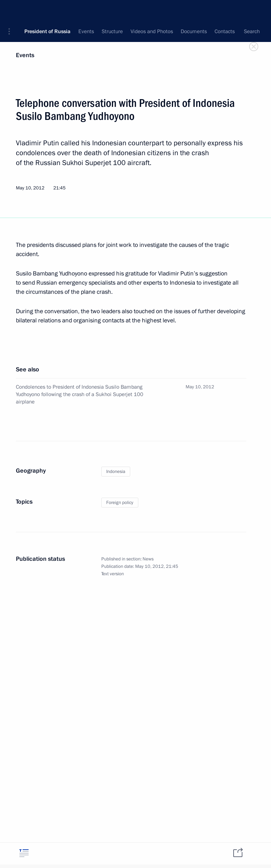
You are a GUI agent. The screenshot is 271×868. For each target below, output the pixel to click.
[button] (12, 11)
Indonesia (116, 472)
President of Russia (47, 11)
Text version (113, 574)
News (148, 559)
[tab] (24, 853)
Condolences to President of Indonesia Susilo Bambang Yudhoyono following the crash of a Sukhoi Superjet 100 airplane (80, 394)
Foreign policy (120, 503)
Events (25, 55)
